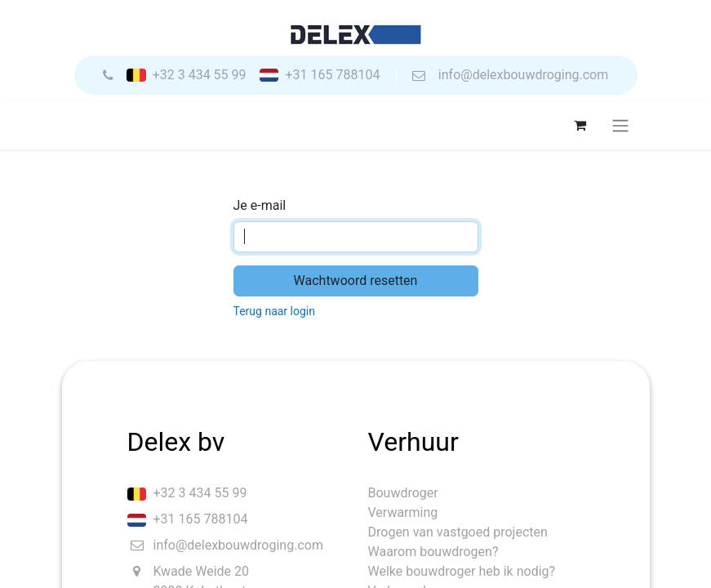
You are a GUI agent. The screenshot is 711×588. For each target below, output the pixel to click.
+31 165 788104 (332, 75)
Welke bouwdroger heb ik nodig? (462, 571)
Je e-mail (260, 205)
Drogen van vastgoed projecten (458, 532)
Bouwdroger (403, 493)
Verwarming (403, 512)
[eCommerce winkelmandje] (580, 125)
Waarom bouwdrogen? (433, 552)
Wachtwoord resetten (356, 281)
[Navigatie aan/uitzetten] (620, 125)
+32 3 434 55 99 (200, 75)
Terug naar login (274, 311)
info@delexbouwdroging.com (523, 75)
